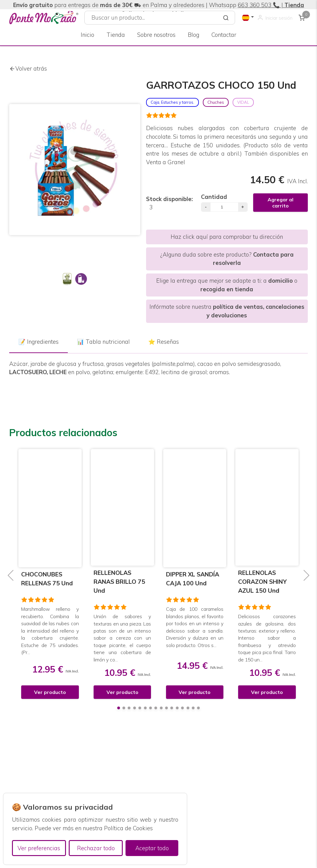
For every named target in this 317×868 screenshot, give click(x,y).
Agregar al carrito (280, 203)
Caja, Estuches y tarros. (172, 102)
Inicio (87, 35)
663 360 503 (255, 5)
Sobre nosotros (156, 35)
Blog (193, 35)
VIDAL (243, 102)
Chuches (216, 102)
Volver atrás (28, 69)
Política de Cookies (128, 828)
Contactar (224, 35)
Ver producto (50, 692)
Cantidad (214, 197)
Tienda (116, 35)
